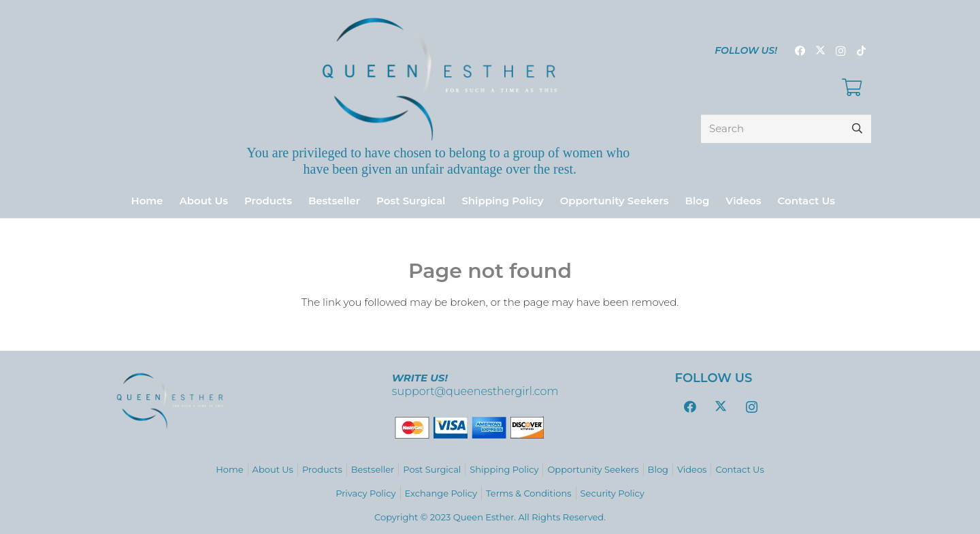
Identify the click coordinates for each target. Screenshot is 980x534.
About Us (273, 469)
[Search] (786, 129)
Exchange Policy (441, 493)
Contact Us (739, 469)
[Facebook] (800, 51)
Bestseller (373, 469)
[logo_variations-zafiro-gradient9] (440, 79)
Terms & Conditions (528, 493)
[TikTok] (861, 51)
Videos (692, 469)
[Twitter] (820, 51)
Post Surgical (432, 469)
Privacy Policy (365, 493)
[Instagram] (840, 51)
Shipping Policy (504, 469)
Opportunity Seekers (593, 469)
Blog (658, 469)
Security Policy (612, 493)
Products (322, 469)
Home (229, 469)
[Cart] (852, 88)
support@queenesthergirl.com (475, 391)
